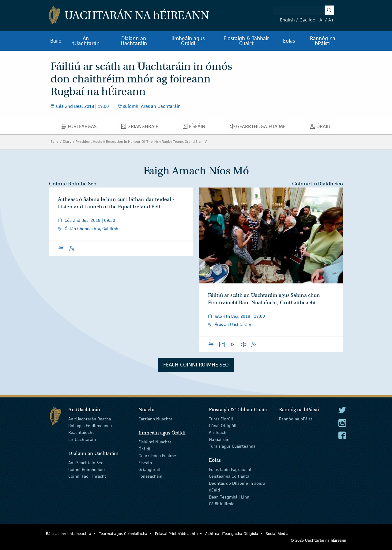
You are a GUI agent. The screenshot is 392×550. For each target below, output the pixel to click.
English (287, 20)
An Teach (218, 432)
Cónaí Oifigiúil (223, 426)
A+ (331, 20)
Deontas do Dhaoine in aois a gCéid (237, 487)
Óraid (322, 128)
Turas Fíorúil (221, 419)
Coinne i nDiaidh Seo (318, 184)
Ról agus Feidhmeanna (90, 426)
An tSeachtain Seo (86, 462)
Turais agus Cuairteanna (232, 446)
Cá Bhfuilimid (222, 504)
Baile (56, 41)
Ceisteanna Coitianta (229, 476)
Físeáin (196, 128)
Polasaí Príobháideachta (176, 534)
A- (322, 20)
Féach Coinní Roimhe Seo (196, 365)
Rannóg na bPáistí (323, 41)
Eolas (289, 41)
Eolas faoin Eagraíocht (230, 469)
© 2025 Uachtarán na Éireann (318, 540)
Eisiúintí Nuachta (155, 442)
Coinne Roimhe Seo (73, 184)
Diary (67, 141)
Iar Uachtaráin (82, 439)
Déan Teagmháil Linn (229, 497)
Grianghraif (141, 128)
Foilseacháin (150, 476)
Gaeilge (307, 20)
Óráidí (144, 449)
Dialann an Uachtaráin (134, 41)
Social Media (277, 534)
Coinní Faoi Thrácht (87, 476)
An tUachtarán (86, 41)
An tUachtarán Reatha (90, 419)
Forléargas (81, 128)
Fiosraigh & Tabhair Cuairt (246, 41)
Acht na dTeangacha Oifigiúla (232, 534)
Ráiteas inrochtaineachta (69, 534)
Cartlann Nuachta (155, 419)
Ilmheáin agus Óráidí (188, 41)
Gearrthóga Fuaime (259, 128)
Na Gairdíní (220, 439)
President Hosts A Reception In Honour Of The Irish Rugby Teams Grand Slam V (141, 141)
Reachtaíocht (81, 432)
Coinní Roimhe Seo (87, 469)
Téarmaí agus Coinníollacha (123, 534)
